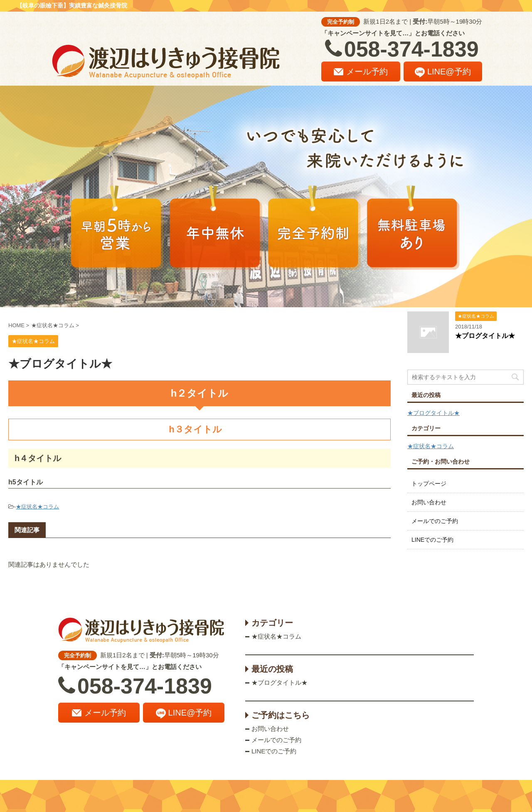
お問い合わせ (429, 502)
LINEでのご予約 (432, 540)
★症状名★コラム (37, 507)
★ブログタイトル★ (485, 336)
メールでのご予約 (435, 521)
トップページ (429, 484)
